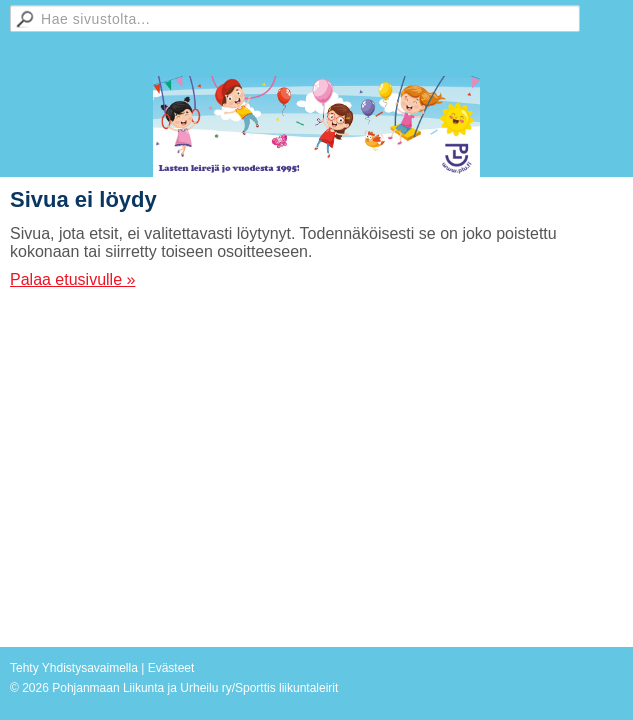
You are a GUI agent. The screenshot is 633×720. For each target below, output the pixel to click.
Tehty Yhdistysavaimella (74, 668)
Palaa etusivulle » (72, 279)
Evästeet (171, 668)
